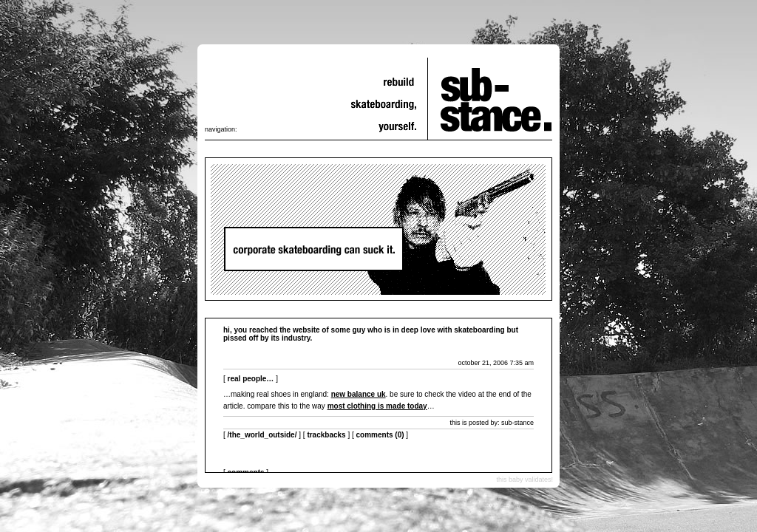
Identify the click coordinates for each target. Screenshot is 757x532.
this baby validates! (525, 480)
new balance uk (359, 394)
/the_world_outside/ (262, 435)
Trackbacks (326, 435)
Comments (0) (380, 435)
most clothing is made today (377, 406)
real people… (251, 379)
